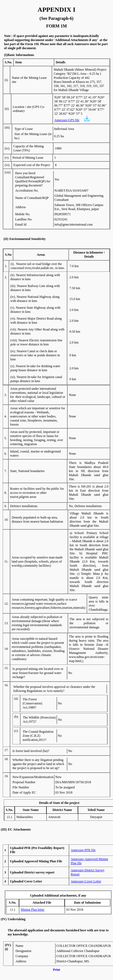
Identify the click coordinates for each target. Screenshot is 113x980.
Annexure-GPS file (67, 120)
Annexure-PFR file (83, 850)
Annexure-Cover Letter (86, 881)
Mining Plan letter (32, 910)
